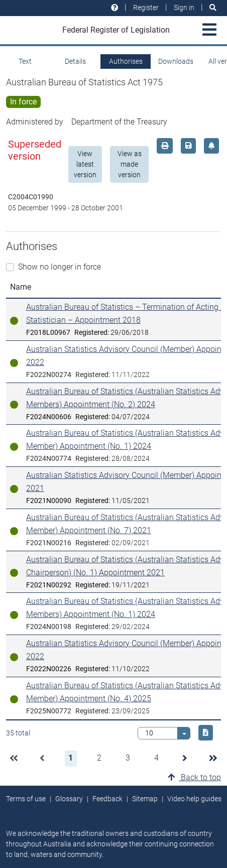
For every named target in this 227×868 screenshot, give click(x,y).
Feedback (107, 799)
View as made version (130, 164)
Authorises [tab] (126, 61)
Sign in (184, 8)
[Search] (213, 8)
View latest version (85, 164)
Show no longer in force (60, 267)
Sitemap (145, 799)
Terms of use (26, 799)
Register (146, 8)
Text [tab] (25, 61)
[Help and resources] (115, 8)
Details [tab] (75, 61)
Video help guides (194, 799)
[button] (14, 759)
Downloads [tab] (176, 61)
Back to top (194, 777)
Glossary (69, 799)
